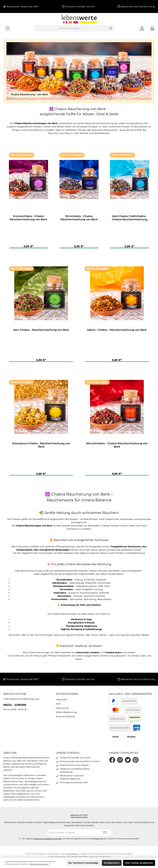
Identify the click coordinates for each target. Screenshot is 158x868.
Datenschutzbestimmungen (48, 841)
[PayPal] (114, 703)
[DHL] (134, 721)
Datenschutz (62, 710)
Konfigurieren (112, 863)
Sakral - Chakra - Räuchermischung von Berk (117, 331)
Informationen (67, 696)
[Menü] (8, 28)
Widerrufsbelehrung (66, 714)
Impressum (62, 702)
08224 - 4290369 (15, 707)
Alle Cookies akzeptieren (139, 863)
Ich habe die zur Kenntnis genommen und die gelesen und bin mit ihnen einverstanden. (81, 841)
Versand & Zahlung (65, 719)
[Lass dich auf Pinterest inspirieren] (136, 762)
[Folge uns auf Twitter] (128, 762)
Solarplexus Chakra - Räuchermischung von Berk (41, 446)
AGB (58, 706)
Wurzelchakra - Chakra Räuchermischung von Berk (117, 446)
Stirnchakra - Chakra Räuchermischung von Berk (79, 218)
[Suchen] (111, 28)
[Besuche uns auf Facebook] (112, 762)
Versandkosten (72, 856)
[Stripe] (137, 730)
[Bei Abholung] (131, 739)
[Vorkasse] (116, 739)
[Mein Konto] (142, 28)
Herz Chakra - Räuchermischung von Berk (41, 331)
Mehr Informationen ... (40, 864)
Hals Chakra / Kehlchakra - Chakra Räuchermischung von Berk (129, 218)
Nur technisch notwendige (83, 863)
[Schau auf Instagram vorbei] (120, 762)
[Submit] (105, 835)
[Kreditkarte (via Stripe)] (116, 712)
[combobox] (70, 28)
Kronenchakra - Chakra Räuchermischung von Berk (28, 218)
